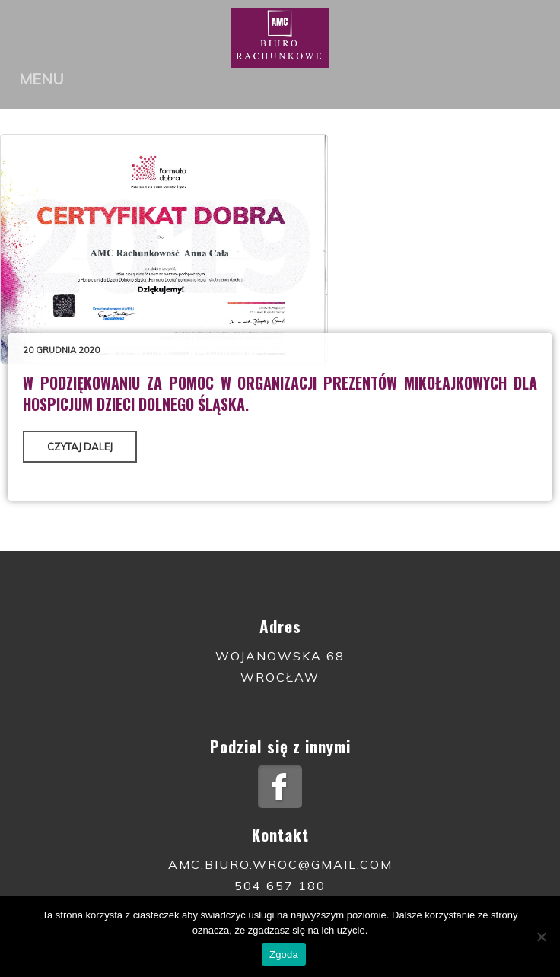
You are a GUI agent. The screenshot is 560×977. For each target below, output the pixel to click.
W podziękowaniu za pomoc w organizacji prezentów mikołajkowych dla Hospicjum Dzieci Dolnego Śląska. (280, 394)
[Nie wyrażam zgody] (541, 937)
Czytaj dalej (80, 447)
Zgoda (284, 955)
